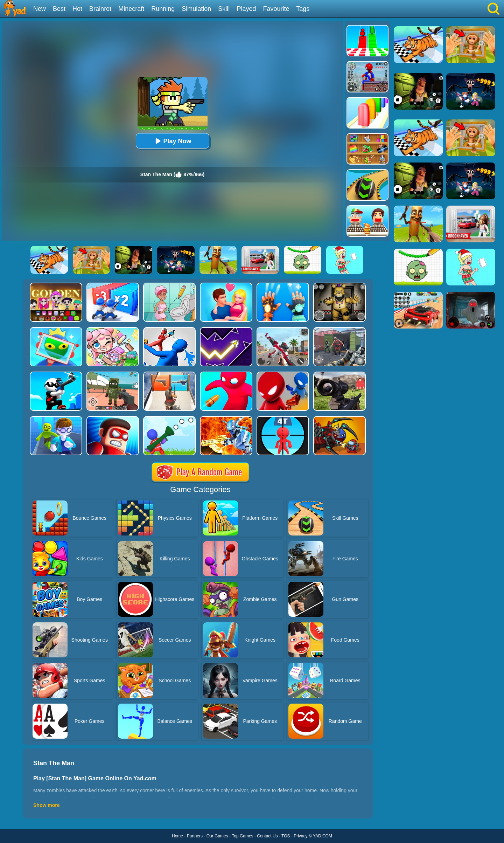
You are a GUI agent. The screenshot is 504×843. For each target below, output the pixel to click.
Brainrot (100, 9)
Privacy (300, 836)
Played (246, 9)
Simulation (196, 9)
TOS (286, 836)
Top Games (242, 836)
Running (163, 9)
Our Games (217, 836)
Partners (195, 836)
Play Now (172, 141)
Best (59, 9)
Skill (224, 9)
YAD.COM (323, 836)
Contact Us (267, 836)
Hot (77, 9)
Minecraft (131, 9)
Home (177, 836)
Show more (46, 805)
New (40, 9)
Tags (303, 9)
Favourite (276, 9)
